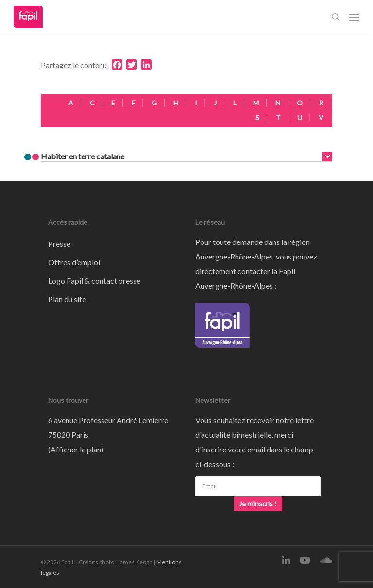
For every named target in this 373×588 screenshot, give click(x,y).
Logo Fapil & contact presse (94, 281)
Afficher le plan (76, 449)
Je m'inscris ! (258, 504)
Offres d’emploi (74, 262)
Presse (59, 244)
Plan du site (67, 299)
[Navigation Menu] (354, 17)
